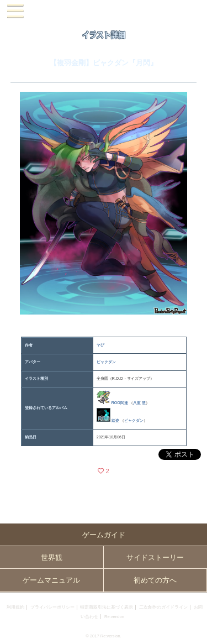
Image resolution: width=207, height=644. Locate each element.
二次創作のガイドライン (163, 607)
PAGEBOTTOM (195, 631)
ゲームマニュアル (51, 580)
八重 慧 (139, 403)
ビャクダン (106, 362)
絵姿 (115, 420)
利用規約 (15, 607)
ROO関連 (120, 403)
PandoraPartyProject (104, 11)
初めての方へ (155, 580)
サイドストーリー (155, 557)
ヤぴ (100, 345)
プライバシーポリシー (52, 607)
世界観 (52, 557)
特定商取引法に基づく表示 (107, 607)
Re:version (114, 617)
